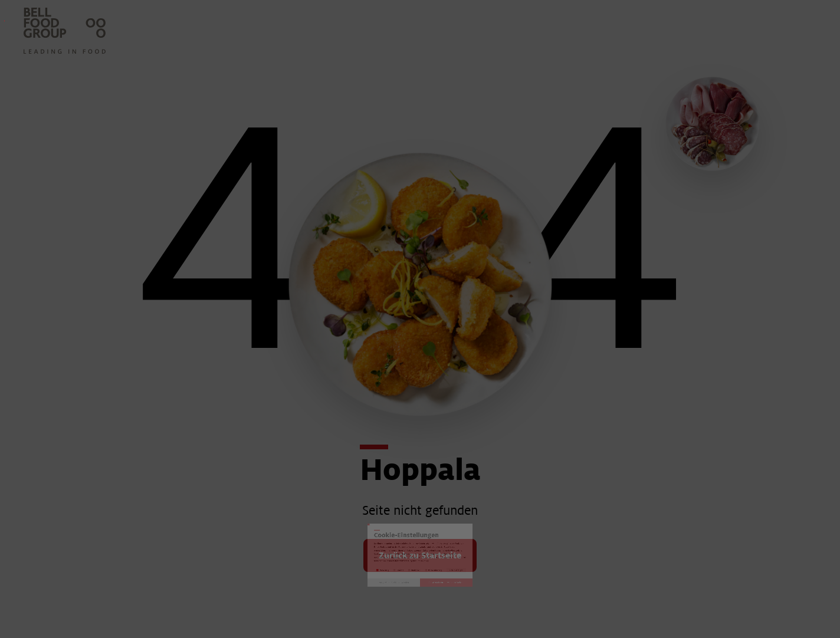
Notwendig (250, 390)
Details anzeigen (592, 390)
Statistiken (400, 390)
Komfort (326, 390)
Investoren (4, 21)
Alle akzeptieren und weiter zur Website (544, 449)
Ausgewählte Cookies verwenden (296, 449)
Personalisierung (491, 390)
